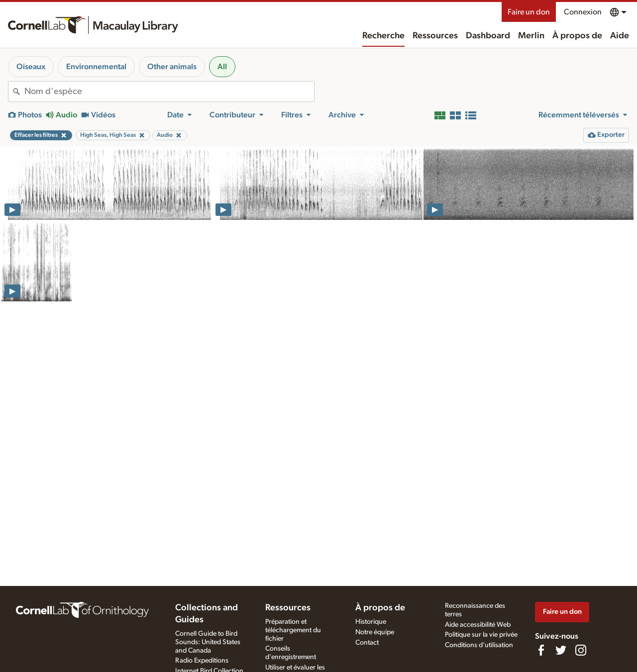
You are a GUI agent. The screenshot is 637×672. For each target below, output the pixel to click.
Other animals (172, 67)
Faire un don (529, 12)
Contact (367, 643)
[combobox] (169, 92)
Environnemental (96, 67)
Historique (371, 622)
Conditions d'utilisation (479, 645)
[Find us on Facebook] (541, 650)
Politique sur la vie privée (481, 635)
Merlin (531, 36)
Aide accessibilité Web (478, 625)
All (222, 67)
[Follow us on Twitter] (561, 650)
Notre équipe (375, 632)
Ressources (435, 36)
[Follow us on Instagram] (581, 650)
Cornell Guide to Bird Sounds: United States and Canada (208, 642)
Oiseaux (31, 67)
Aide (620, 36)
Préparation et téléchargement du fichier (293, 630)
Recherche (383, 36)
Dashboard (488, 36)
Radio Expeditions (202, 661)
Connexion (583, 12)
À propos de (577, 36)
